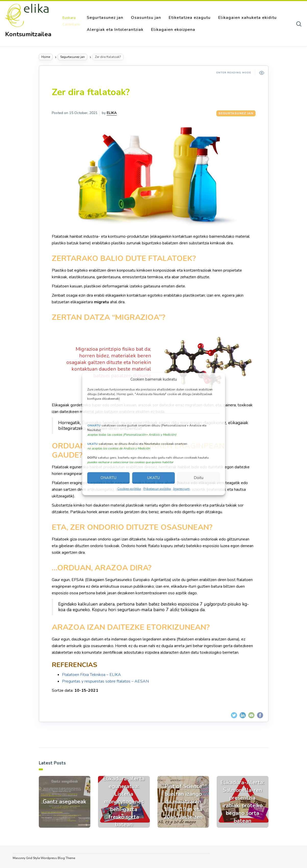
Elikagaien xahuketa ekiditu (247, 18)
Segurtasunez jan (105, 18)
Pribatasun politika (157, 489)
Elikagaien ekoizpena (173, 30)
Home (46, 57)
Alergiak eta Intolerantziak (115, 30)
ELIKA (112, 113)
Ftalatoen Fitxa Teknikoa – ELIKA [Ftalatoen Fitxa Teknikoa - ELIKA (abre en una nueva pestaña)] (91, 675)
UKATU (153, 478)
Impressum (181, 489)
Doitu (199, 478)
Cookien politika (129, 489)
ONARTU (108, 478)
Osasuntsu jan (146, 18)
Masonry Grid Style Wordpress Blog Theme (44, 858)
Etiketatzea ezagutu (190, 18)
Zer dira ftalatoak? (91, 92)
